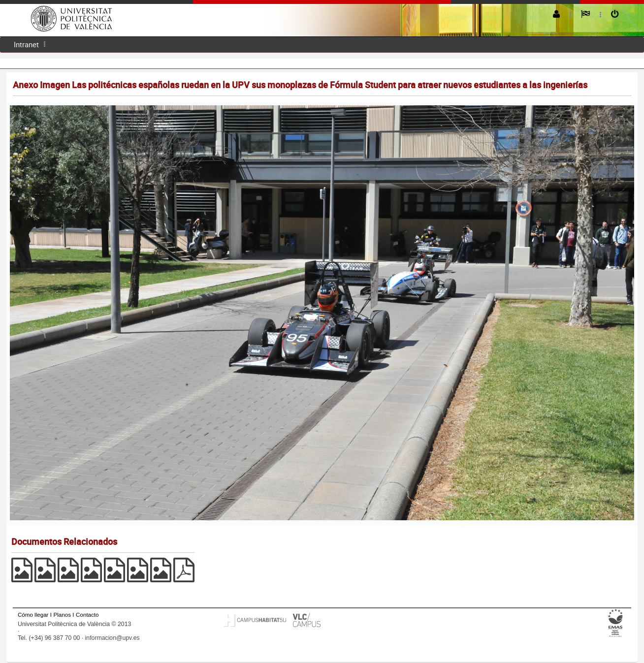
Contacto (87, 615)
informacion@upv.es (113, 638)
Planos (63, 615)
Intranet (26, 44)
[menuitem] (26, 45)
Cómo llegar (33, 615)
